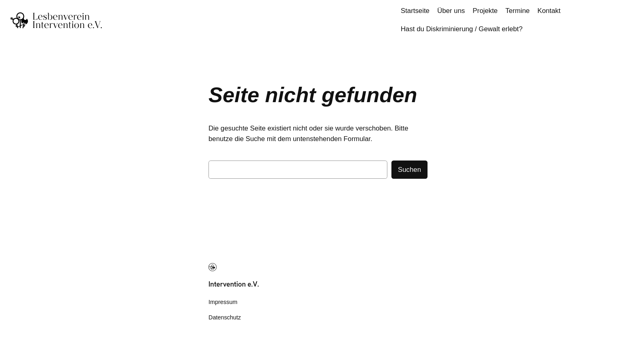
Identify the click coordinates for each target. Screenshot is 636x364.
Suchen (409, 170)
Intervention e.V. (234, 284)
